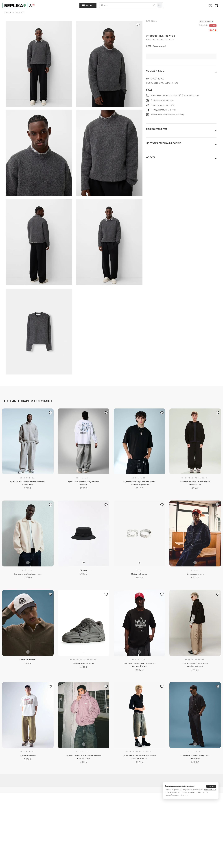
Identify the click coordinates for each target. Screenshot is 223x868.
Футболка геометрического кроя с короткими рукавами (139, 483)
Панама (84, 570)
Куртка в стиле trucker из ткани (28, 574)
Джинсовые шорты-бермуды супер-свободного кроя (139, 757)
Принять (211, 786)
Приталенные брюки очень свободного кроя (195, 665)
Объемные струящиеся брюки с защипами (195, 757)
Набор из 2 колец (139, 574)
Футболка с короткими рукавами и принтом (84, 483)
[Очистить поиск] (154, 5)
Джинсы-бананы (28, 755)
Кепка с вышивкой (28, 660)
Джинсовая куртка (195, 574)
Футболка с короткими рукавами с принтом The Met (139, 665)
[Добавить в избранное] (50, 413)
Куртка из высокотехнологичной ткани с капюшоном (84, 757)
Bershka (152, 21)
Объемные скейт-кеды (84, 663)
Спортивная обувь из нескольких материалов (195, 483)
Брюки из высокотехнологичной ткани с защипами (28, 483)
